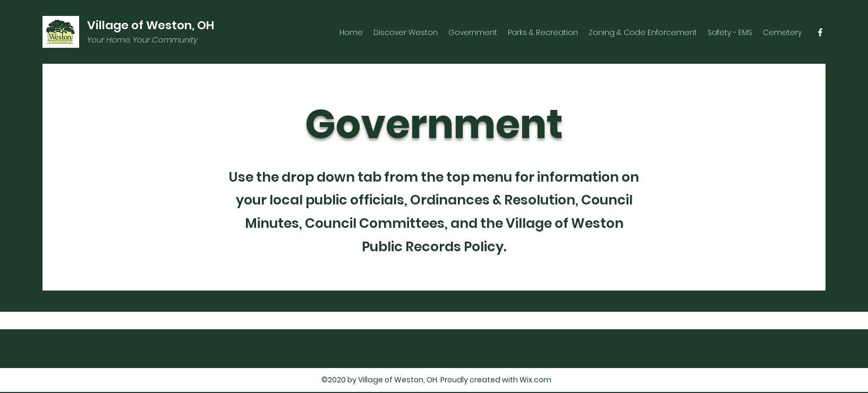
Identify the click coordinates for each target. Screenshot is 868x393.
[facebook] (820, 32)
